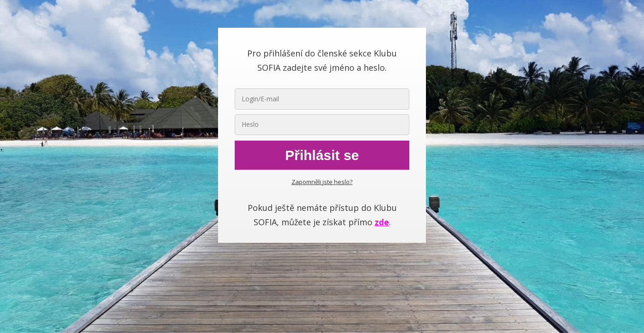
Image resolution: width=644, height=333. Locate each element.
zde (382, 222)
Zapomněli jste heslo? (322, 182)
